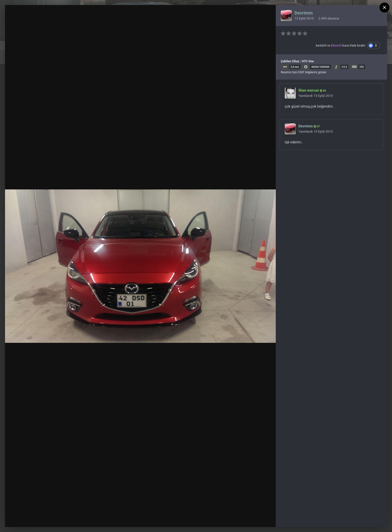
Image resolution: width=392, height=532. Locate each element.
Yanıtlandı (316, 96)
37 (317, 126)
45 (323, 91)
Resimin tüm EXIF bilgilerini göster (303, 72)
